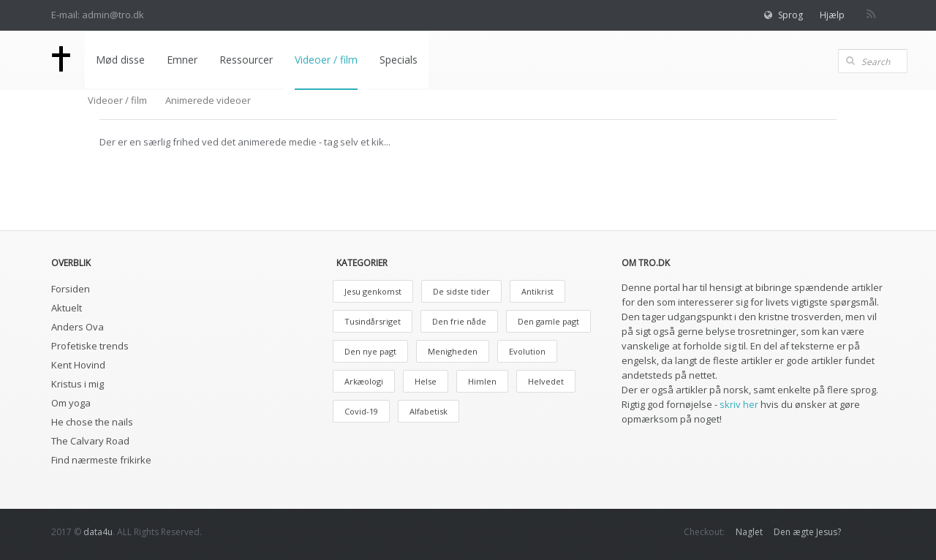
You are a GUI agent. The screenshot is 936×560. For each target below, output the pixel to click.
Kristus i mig (78, 384)
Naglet (749, 532)
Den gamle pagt (548, 321)
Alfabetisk (429, 411)
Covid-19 (361, 411)
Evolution (527, 351)
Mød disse (120, 60)
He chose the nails (92, 422)
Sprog (790, 15)
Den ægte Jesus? (807, 532)
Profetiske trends (90, 346)
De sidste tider (461, 291)
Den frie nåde (459, 321)
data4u (98, 532)
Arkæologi (364, 381)
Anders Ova (78, 327)
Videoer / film (326, 60)
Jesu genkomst (373, 291)
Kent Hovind (78, 365)
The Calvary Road (90, 441)
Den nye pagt (370, 351)
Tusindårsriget (373, 321)
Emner (182, 60)
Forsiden (71, 289)
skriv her (739, 404)
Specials (399, 60)
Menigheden (453, 351)
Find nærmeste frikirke (101, 460)
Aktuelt (67, 308)
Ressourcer (246, 60)
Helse (426, 381)
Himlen (482, 381)
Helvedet (546, 381)
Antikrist (537, 291)
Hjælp (832, 15)
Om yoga (71, 403)
